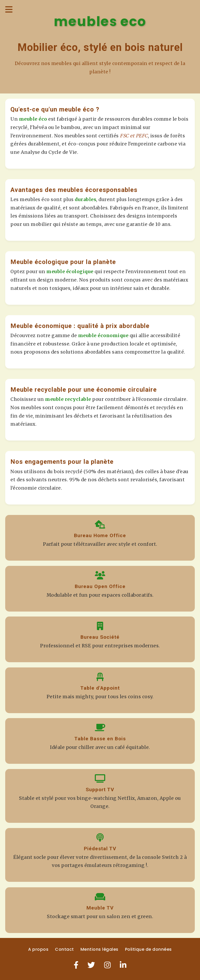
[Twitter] (91, 965)
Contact (64, 949)
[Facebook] (76, 965)
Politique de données (148, 949)
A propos (38, 949)
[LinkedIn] (123, 965)
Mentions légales (99, 949)
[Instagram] (108, 965)
